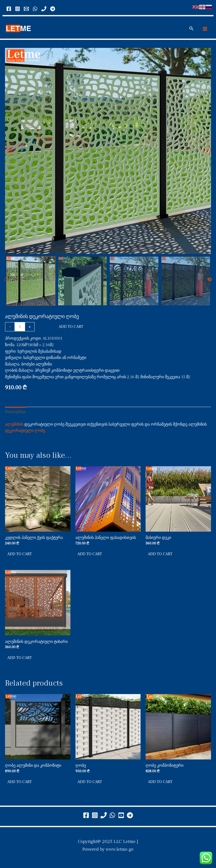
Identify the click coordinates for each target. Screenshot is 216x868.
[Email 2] (26, 9)
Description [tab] (15, 414)
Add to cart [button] (20, 556)
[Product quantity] (20, 328)
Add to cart (71, 328)
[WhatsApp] (35, 9)
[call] (44, 9)
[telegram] (130, 815)
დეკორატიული (19, 432)
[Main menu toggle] (205, 30)
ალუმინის (14, 426)
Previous (6, 281)
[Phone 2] (104, 815)
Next (210, 281)
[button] (191, 30)
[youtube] (121, 815)
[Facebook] (9, 9)
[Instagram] (18, 9)
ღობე (40, 432)
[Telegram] (53, 9)
